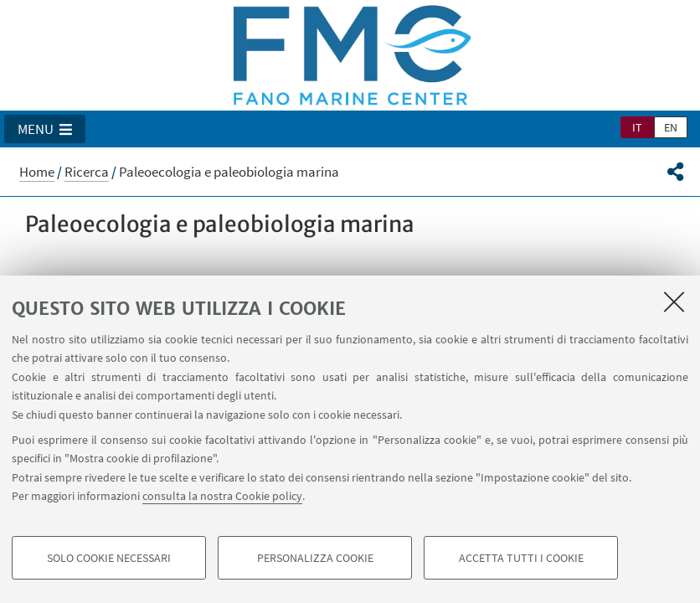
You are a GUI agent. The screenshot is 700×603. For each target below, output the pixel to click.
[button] (45, 129)
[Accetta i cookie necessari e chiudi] (674, 301)
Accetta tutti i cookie (521, 558)
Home (37, 172)
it (637, 127)
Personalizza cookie (315, 558)
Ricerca (87, 172)
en (671, 127)
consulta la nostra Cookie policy (222, 496)
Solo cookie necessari (109, 558)
